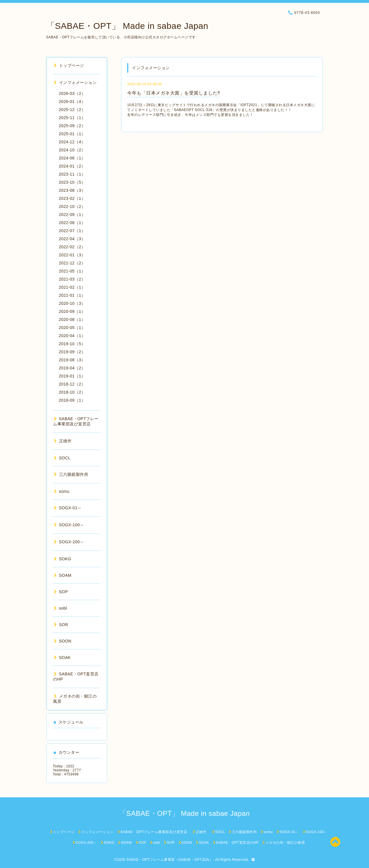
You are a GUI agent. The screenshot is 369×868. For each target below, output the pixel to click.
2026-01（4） (72, 102)
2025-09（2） (72, 126)
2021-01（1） (72, 295)
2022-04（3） (72, 239)
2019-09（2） (72, 352)
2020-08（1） (72, 320)
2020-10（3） (72, 303)
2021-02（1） (72, 287)
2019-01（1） (72, 376)
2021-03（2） (72, 279)
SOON (63, 641)
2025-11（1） (72, 118)
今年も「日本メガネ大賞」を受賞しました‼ (174, 93)
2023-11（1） (72, 174)
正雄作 (65, 441)
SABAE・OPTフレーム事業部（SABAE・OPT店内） (170, 860)
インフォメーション (75, 82)
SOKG (63, 559)
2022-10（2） (72, 206)
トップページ (69, 65)
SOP (61, 592)
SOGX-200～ (69, 542)
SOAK (62, 657)
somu (62, 491)
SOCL (62, 458)
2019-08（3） (72, 360)
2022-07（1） (72, 231)
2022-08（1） (72, 223)
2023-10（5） (72, 182)
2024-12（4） (72, 142)
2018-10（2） (72, 392)
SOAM (63, 575)
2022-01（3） (72, 255)
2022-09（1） (72, 215)
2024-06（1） (72, 158)
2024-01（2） (72, 166)
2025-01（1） (72, 134)
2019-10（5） (72, 344)
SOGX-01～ (68, 508)
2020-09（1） (72, 311)
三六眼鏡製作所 (71, 474)
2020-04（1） (72, 336)
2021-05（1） (72, 271)
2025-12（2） (72, 110)
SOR (61, 625)
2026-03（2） (72, 93)
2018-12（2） (72, 384)
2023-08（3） (72, 190)
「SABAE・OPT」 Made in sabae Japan (127, 26)
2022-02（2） (72, 247)
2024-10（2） (72, 150)
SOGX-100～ (69, 525)
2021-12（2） (72, 263)
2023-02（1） (72, 198)
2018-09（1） (72, 400)
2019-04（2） (72, 368)
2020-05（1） (72, 328)
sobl (60, 608)
